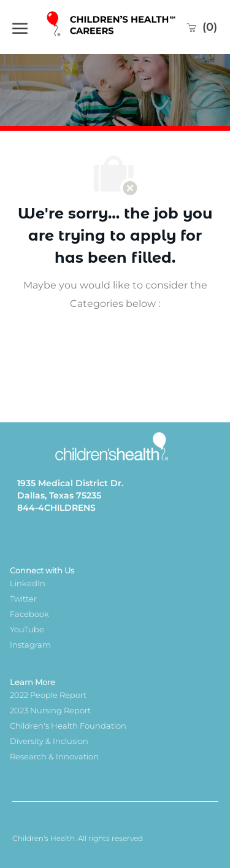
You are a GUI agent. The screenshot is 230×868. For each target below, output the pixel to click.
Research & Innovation (54, 756)
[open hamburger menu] (20, 27)
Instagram (30, 645)
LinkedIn (28, 583)
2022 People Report (48, 695)
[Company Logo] (112, 27)
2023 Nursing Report (50, 710)
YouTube (27, 629)
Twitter (23, 599)
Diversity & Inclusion (49, 741)
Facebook (29, 614)
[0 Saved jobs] (201, 27)
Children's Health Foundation (68, 726)
